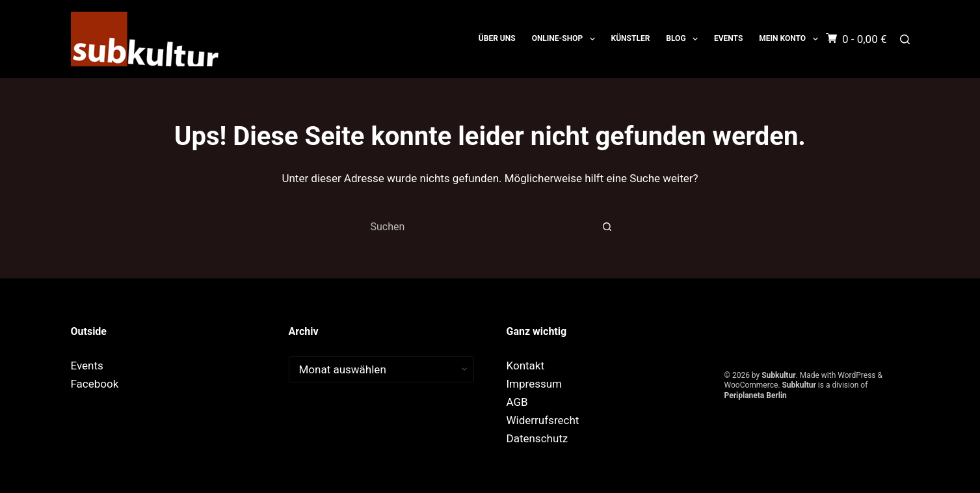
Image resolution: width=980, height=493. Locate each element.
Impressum (535, 384)
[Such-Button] (607, 226)
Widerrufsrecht (543, 420)
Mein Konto (791, 39)
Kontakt (526, 366)
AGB (517, 402)
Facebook (95, 384)
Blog (684, 39)
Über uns (497, 38)
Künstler (631, 38)
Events (728, 38)
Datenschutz (537, 438)
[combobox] (478, 226)
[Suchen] (905, 39)
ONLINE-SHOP (566, 39)
